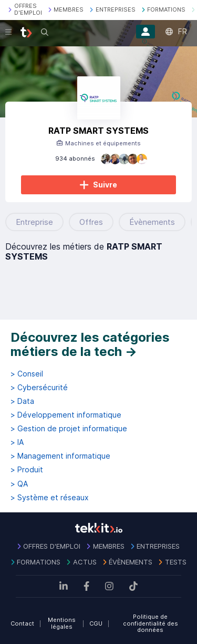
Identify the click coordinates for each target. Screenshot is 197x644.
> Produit (27, 470)
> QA (19, 484)
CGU (96, 623)
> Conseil (27, 374)
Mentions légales (62, 623)
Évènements (152, 222)
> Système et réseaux (50, 498)
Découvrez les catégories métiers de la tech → (90, 345)
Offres (91, 222)
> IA (17, 442)
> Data (22, 401)
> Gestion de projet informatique (69, 429)
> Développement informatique (66, 415)
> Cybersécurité (39, 388)
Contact (22, 623)
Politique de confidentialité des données (151, 623)
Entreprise (34, 222)
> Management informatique (60, 456)
